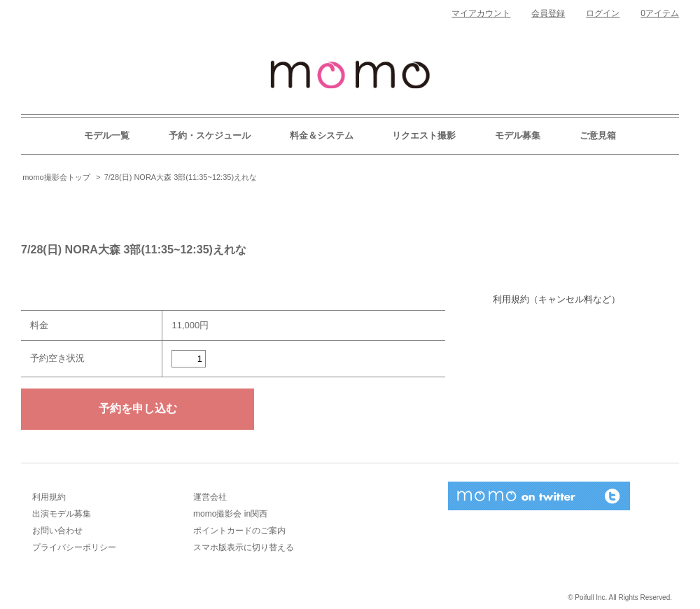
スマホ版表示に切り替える (244, 547)
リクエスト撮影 (424, 135)
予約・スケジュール (210, 135)
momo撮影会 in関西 (230, 514)
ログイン (603, 13)
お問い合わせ (57, 531)
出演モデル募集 (62, 514)
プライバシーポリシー (74, 547)
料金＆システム (322, 135)
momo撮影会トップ (56, 177)
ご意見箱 (598, 135)
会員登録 (548, 13)
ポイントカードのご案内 (239, 531)
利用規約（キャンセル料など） (556, 299)
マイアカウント (481, 13)
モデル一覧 (107, 135)
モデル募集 (518, 135)
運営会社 (210, 497)
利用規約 (49, 497)
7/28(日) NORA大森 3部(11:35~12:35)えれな (181, 177)
